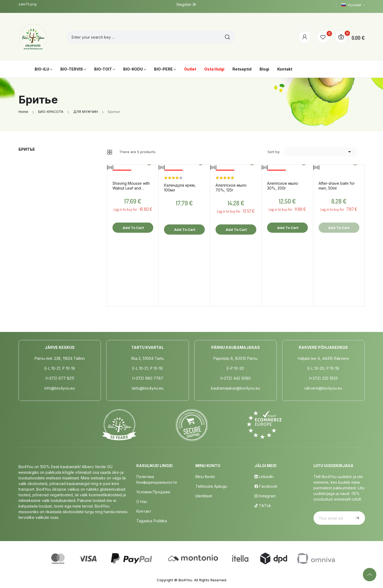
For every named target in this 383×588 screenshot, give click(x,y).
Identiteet (204, 496)
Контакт (144, 511)
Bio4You (185, 580)
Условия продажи (153, 492)
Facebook (266, 486)
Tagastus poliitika (152, 521)
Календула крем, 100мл (180, 188)
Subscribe (357, 518)
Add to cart (133, 228)
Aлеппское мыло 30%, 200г (283, 186)
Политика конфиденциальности (157, 479)
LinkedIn (264, 477)
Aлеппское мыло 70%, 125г (231, 188)
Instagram (265, 496)
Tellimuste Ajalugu (211, 486)
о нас (142, 502)
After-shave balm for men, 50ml (337, 186)
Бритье (27, 149)
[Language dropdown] (353, 5)
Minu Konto (205, 477)
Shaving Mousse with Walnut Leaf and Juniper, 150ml (131, 186)
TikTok (263, 506)
